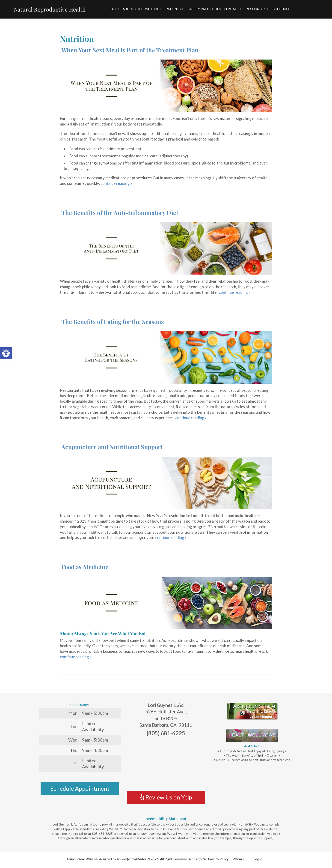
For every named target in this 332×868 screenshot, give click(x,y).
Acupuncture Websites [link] (82, 859)
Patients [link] (175, 9)
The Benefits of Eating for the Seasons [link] (113, 321)
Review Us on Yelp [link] (166, 797)
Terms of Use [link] (198, 859)
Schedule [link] (281, 9)
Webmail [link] (239, 859)
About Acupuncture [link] (142, 9)
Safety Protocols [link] (204, 9)
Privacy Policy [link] (218, 859)
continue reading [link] (116, 183)
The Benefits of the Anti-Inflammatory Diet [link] (120, 213)
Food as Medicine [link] (85, 567)
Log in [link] (258, 859)
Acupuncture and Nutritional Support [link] (112, 447)
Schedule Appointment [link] (80, 788)
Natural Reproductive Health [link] (50, 9)
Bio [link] (115, 9)
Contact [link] (233, 9)
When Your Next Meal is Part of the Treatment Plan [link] (130, 50)
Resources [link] (257, 9)
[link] (6, 353)
